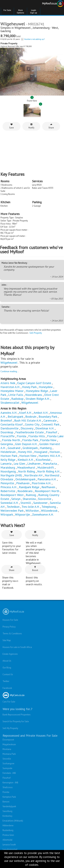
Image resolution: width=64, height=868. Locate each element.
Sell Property (36, 333)
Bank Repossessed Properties (17, 715)
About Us (7, 661)
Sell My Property (10, 728)
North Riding (27, 471)
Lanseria (6, 464)
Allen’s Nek (8, 383)
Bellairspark (15, 417)
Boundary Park (48, 417)
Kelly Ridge (8, 460)
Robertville (8, 491)
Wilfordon (32, 511)
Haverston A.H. (11, 387)
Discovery (27, 428)
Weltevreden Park (12, 511)
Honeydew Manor (12, 391)
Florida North (11, 440)
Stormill (26, 503)
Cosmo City (32, 424)
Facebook (7, 688)
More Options (20, 11)
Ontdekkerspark (25, 479)
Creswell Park (50, 424)
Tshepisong (49, 507)
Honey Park (29, 387)
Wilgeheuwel (23, 28)
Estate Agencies (10, 654)
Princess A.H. (9, 487)
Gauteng (6, 31)
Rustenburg (8, 830)
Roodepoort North (47, 491)
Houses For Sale (10, 620)
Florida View (48, 440)
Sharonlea (29, 499)
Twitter (6, 681)
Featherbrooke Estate (30, 432)
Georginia (7, 444)
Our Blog (7, 668)
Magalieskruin (9, 744)
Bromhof (6, 420)
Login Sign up (34, 11)
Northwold (52, 475)
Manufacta (50, 464)
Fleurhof (52, 432)
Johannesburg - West (45, 28)
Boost (35, 569)
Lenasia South (9, 845)
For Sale (7, 10)
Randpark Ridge (29, 487)
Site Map (7, 640)
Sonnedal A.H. (9, 503)
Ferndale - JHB (9, 773)
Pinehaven (23, 483)
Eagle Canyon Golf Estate (34, 383)
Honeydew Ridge (37, 391)
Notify (31, 126)
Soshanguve (8, 764)
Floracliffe (8, 436)
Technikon (13, 507)
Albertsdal (8, 840)
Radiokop (17, 399)
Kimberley (7, 816)
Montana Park (9, 754)
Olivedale (7, 479)
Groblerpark (30, 448)
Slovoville (45, 499)
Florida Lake (55, 436)
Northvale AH (33, 475)
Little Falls (16, 395)
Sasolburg (7, 811)
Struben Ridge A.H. (38, 399)
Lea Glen (19, 464)
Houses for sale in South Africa (17, 647)
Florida (21, 436)
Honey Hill (25, 452)
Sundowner (40, 503)
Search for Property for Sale (16, 721)
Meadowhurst (26, 467)
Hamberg (46, 448)
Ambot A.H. (41, 413)
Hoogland (41, 452)
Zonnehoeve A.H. (43, 514)
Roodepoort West (12, 495)
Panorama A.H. (47, 479)
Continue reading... (10, 371)
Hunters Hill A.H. (49, 456)
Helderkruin (8, 452)
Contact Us (8, 674)
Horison (55, 452)
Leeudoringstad (10, 849)
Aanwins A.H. (9, 413)
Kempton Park (9, 797)
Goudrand (14, 448)
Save (12, 126)
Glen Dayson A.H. (26, 444)
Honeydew (46, 387)
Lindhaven (34, 464)
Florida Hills (37, 436)
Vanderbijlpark (9, 806)
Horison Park (9, 456)
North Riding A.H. (48, 471)
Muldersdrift (46, 467)
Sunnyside (7, 768)
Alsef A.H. (25, 413)
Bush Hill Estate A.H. (28, 420)
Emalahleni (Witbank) (13, 821)
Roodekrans (25, 491)
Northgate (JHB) (11, 475)
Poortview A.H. (42, 483)
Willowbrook (49, 511)
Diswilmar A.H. (45, 428)
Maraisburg (8, 467)
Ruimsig (31, 495)
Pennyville (7, 483)
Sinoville (7, 759)
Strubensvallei (10, 403)
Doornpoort (8, 740)
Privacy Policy (9, 627)
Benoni (6, 802)
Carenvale (50, 420)
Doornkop (7, 432)
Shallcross (8, 787)
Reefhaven (48, 487)
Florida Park (30, 440)
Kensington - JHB (10, 783)
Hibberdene (8, 826)
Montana (7, 749)
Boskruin (31, 417)
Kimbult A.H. (26, 460)
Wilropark (7, 514)
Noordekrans (34, 395)
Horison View (28, 456)
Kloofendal (43, 460)
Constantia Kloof (12, 424)
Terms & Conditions (12, 634)
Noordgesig (8, 471)
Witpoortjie (22, 514)
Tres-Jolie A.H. (30, 507)
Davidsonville (9, 428)
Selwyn (16, 499)
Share (51, 126)
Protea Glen (8, 835)
